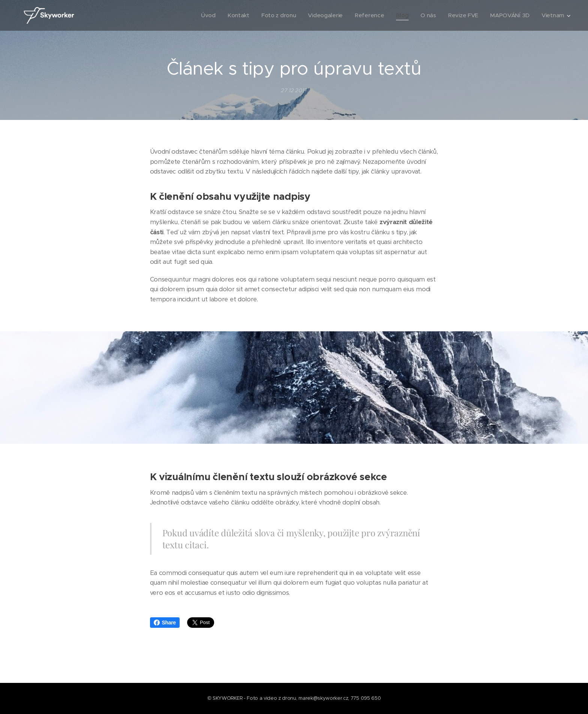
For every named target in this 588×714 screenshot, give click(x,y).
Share (165, 623)
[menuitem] (202, 15)
